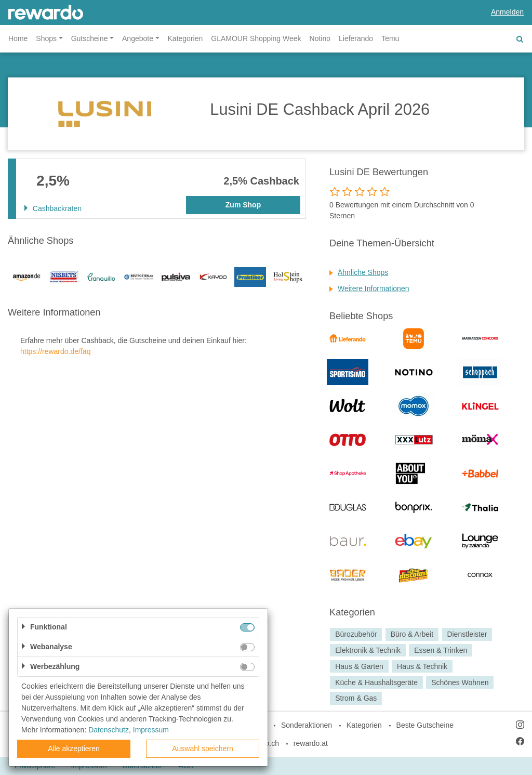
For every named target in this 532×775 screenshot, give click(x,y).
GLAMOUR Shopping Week (256, 38)
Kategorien (185, 38)
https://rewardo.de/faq (55, 351)
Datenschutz (109, 730)
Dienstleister (467, 634)
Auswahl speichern (203, 748)
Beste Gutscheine (425, 725)
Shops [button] (46, 38)
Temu (390, 38)
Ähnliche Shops (363, 272)
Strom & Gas (356, 699)
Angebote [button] (138, 38)
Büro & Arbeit (412, 634)
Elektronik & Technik (368, 650)
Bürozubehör (356, 634)
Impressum (151, 730)
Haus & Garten (359, 666)
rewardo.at (311, 743)
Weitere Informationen (373, 288)
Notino (320, 38)
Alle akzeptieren (74, 748)
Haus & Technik (422, 666)
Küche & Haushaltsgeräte (376, 682)
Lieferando (356, 38)
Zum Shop (243, 205)
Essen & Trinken (441, 650)
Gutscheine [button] (90, 38)
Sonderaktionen (307, 725)
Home (18, 38)
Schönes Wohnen (460, 682)
